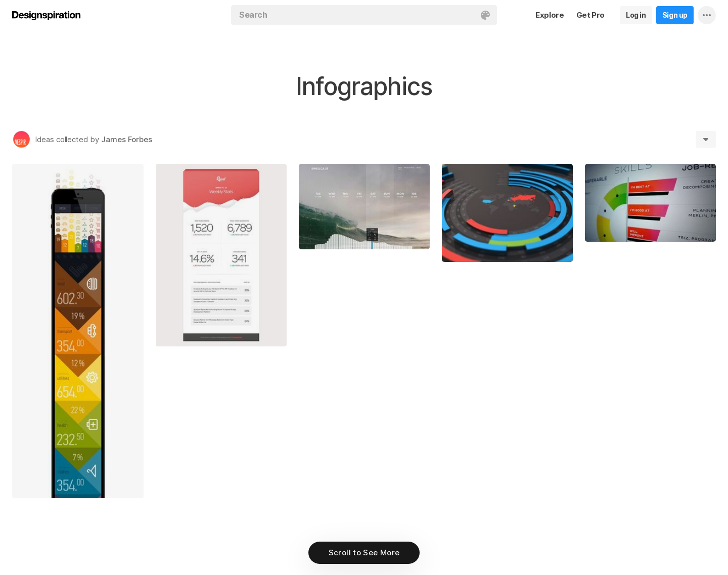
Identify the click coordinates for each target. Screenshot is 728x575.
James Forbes (127, 139)
